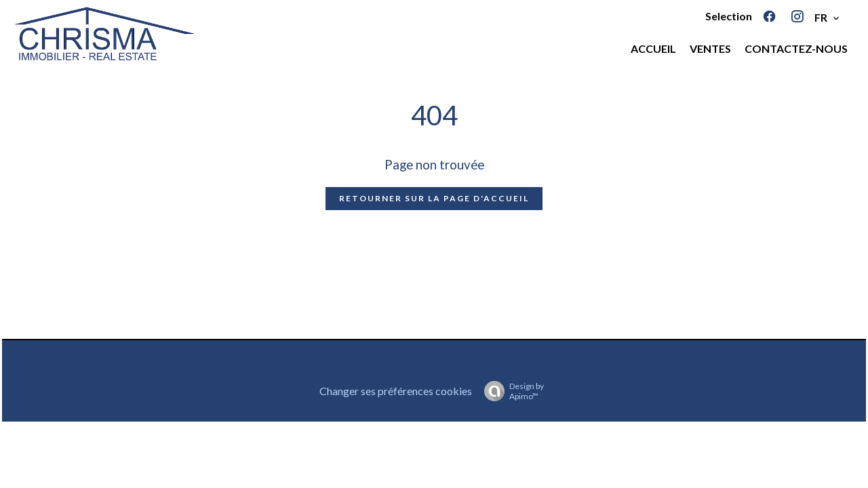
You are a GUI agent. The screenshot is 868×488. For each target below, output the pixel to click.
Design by (511, 391)
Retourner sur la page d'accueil (434, 198)
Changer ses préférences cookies (396, 391)
